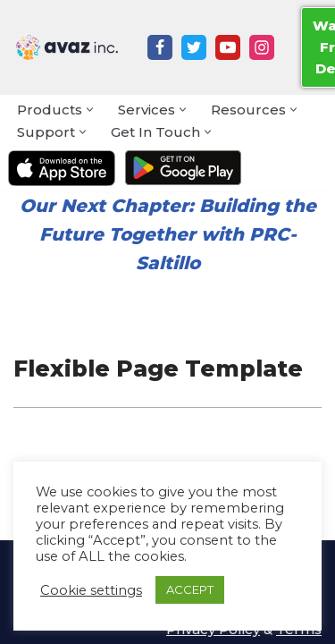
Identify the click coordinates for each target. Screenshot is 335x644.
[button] (90, 110)
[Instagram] (262, 47)
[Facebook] (160, 47)
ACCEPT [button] (190, 589)
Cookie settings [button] (91, 590)
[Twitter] (194, 47)
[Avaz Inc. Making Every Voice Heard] (67, 47)
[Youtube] (228, 47)
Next (83, 206)
